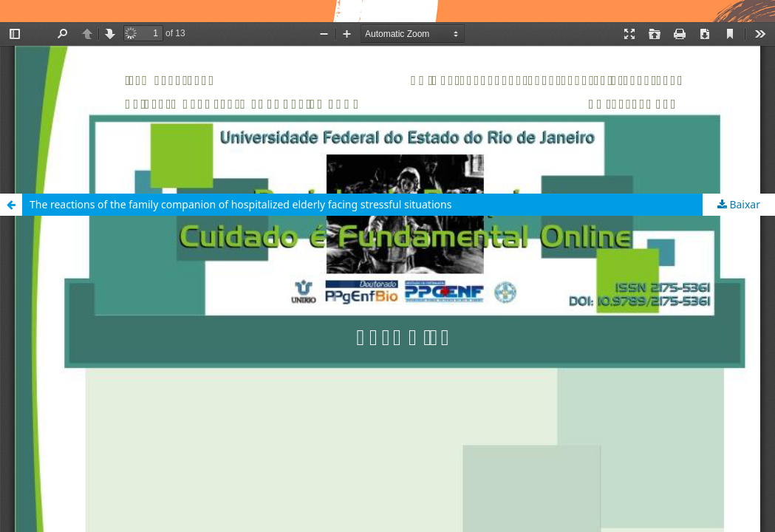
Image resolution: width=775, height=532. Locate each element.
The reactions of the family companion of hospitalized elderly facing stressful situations (240, 204)
